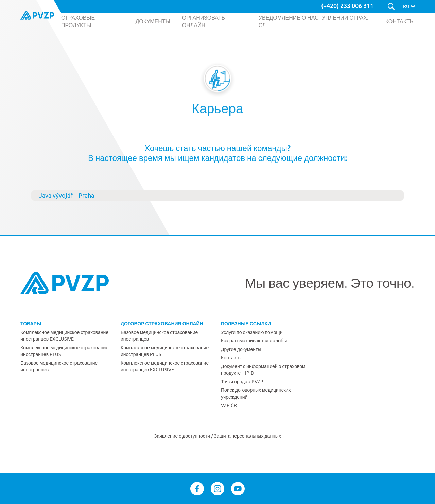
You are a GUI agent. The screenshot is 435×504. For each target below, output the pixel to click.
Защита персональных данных (247, 436)
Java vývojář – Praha (67, 195)
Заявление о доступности (182, 436)
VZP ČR (229, 405)
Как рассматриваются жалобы (254, 341)
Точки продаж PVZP (242, 382)
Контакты (231, 358)
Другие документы (241, 349)
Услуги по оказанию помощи (252, 332)
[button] (409, 6)
